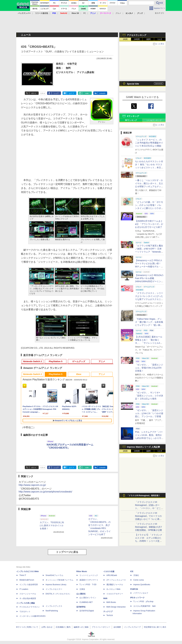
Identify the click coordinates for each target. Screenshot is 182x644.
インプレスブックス (54, 606)
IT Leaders (24, 589)
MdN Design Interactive (116, 607)
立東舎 (82, 589)
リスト (43, 93)
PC (85, 13)
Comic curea (139, 580)
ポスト (34, 93)
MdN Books (111, 602)
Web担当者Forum (27, 580)
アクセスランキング (137, 35)
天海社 (136, 575)
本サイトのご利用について (27, 627)
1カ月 (160, 39)
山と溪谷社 (81, 594)
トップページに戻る (67, 552)
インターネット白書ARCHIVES (32, 616)
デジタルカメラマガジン (30, 607)
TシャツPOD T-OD (88, 585)
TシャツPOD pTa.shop (143, 601)
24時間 (137, 39)
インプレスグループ (132, 627)
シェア (56, 93)
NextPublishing (52, 611)
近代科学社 (81, 607)
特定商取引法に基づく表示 (155, 627)
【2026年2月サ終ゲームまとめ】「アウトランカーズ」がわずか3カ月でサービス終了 (149, 224)
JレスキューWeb (113, 589)
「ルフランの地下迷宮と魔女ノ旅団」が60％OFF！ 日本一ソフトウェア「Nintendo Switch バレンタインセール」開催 (149, 252)
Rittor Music (82, 571)
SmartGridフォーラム (54, 575)
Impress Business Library (56, 585)
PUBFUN (134, 589)
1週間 (148, 39)
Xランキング (133, 116)
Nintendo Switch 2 (32, 361)
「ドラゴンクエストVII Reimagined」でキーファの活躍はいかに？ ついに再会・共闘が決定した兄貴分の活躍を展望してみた (149, 519)
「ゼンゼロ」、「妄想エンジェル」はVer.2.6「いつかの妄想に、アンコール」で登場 (149, 413)
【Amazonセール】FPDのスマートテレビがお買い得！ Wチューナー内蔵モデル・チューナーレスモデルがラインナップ (149, 267)
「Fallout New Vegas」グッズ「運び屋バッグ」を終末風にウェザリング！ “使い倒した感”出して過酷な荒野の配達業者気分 (149, 325)
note (87, 93)
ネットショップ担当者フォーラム (59, 580)
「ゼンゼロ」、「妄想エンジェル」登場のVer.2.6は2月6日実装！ (149, 368)
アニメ (102, 361)
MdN (105, 598)
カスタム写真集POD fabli (144, 606)
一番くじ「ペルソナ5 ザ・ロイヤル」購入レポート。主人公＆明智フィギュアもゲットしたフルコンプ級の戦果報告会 (149, 186)
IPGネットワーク (137, 598)
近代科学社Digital (87, 611)
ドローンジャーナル (28, 594)
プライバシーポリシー (101, 627)
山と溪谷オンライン (88, 598)
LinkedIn (102, 93)
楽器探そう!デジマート (89, 580)
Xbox (79, 374)
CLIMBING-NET (86, 602)
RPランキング (131, 120)
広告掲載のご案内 (63, 627)
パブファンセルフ (141, 593)
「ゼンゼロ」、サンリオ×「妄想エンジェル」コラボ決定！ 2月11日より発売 (149, 396)
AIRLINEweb (112, 575)
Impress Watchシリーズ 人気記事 (143, 447)
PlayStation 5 (56, 361)
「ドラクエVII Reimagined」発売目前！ (144, 496)
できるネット (25, 612)
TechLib (110, 615)
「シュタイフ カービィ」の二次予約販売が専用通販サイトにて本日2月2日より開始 (149, 143)
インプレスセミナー (54, 589)
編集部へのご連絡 (81, 627)
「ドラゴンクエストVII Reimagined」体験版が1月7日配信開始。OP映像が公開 (148, 527)
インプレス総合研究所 (29, 585)
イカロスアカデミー (115, 594)
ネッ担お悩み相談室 (28, 598)
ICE (132, 571)
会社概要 (117, 627)
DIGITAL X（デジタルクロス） (58, 594)
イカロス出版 (109, 571)
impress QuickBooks (142, 585)
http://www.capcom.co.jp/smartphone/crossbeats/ (45, 492)
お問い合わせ (47, 627)
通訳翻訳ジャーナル (115, 585)
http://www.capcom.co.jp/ (32, 485)
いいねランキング (154, 120)
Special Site (133, 84)
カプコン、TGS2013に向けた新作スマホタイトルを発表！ (52, 525)
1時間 (125, 39)
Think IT (23, 575)
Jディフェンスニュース (116, 580)
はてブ (72, 93)
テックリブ (108, 612)
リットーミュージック (89, 575)
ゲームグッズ (79, 361)
